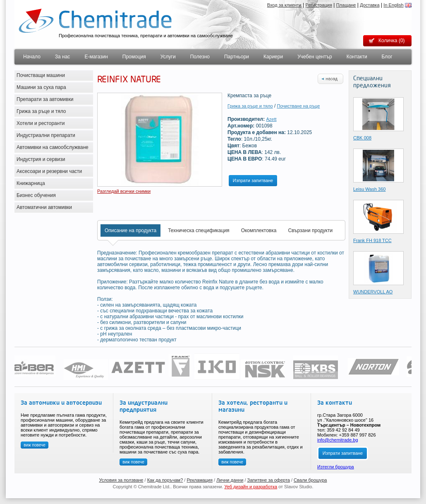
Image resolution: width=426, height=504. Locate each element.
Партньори (237, 57)
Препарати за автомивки (45, 99)
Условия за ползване (121, 480)
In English (393, 5)
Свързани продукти (310, 230)
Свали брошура (310, 480)
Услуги (168, 57)
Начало (32, 57)
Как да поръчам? (165, 480)
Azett (272, 119)
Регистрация (319, 5)
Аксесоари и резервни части (49, 171)
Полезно (200, 57)
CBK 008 (362, 138)
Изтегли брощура (336, 467)
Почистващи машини (41, 75)
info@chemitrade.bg (338, 440)
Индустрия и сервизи (41, 159)
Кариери (273, 57)
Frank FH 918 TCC (372, 240)
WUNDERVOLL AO (373, 292)
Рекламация (200, 480)
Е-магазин (96, 57)
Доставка (370, 5)
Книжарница (31, 183)
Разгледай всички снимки (124, 191)
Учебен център (315, 57)
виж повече (35, 445)
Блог (387, 57)
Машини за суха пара (41, 87)
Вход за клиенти (284, 5)
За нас (63, 57)
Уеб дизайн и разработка (251, 487)
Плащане (346, 5)
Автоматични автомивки (44, 207)
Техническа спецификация (199, 230)
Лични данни (230, 480)
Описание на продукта (130, 230)
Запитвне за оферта (269, 480)
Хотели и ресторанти (41, 123)
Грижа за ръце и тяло (41, 111)
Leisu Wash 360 (369, 189)
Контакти (357, 57)
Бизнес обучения (36, 195)
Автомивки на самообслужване (53, 147)
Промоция (134, 57)
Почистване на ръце (299, 106)
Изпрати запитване (253, 180)
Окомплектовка (259, 230)
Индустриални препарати (46, 135)
